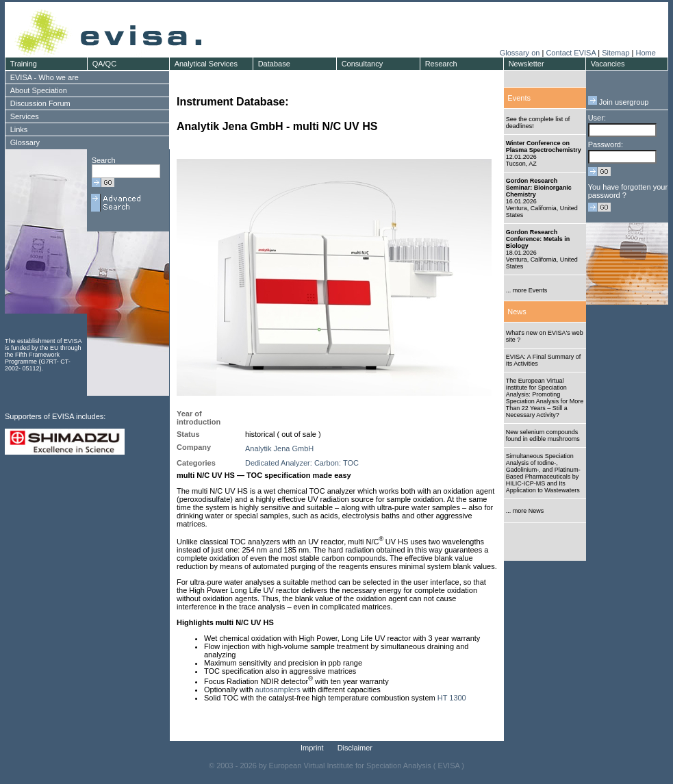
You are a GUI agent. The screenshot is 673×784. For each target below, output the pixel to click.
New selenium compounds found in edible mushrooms (543, 435)
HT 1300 (452, 698)
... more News (525, 511)
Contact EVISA (571, 53)
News (517, 312)
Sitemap (615, 53)
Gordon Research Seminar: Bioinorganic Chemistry (539, 188)
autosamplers (278, 690)
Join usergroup (619, 102)
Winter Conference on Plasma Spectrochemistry (544, 147)
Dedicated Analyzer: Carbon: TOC (302, 463)
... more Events (527, 290)
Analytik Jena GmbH (279, 448)
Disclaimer (355, 748)
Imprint (312, 748)
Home (645, 53)
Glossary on (521, 53)
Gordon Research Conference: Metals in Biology (538, 239)
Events (519, 98)
